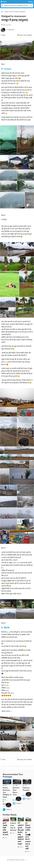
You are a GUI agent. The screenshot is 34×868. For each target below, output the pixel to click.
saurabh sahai (16, 833)
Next (29, 794)
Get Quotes (9, 805)
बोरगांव (5, 628)
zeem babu (8, 838)
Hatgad (6, 69)
